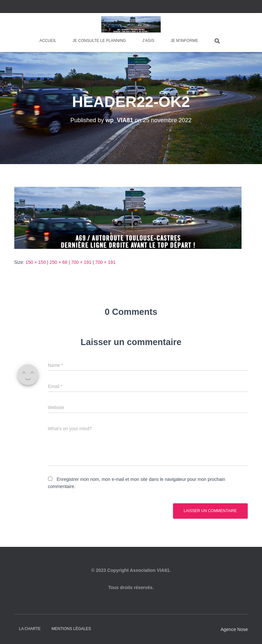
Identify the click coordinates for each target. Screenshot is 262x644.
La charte (30, 629)
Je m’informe (184, 41)
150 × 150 (36, 262)
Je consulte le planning (99, 41)
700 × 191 (81, 262)
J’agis (148, 41)
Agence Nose (234, 629)
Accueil (48, 41)
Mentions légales (71, 629)
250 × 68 (59, 262)
